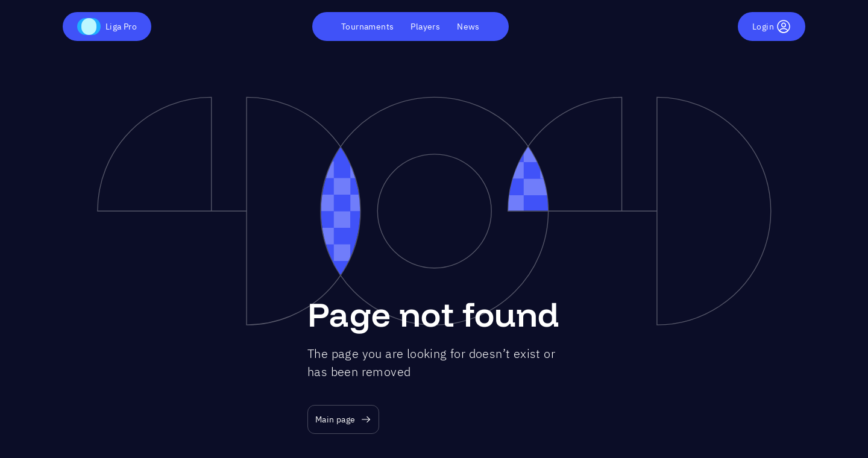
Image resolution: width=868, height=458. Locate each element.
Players (425, 27)
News (468, 27)
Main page (343, 420)
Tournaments (367, 27)
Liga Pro (107, 27)
